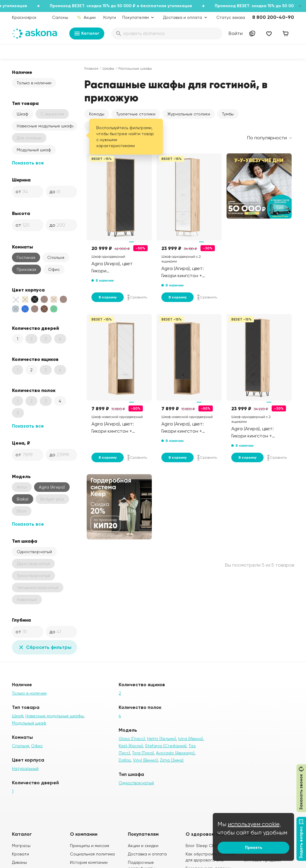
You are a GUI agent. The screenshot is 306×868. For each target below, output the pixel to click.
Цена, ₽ (21, 443)
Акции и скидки (143, 846)
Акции (86, 17)
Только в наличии (34, 83)
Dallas (125, 760)
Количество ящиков (35, 359)
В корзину (108, 297)
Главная (91, 68)
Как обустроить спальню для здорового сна (211, 857)
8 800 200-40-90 (273, 17)
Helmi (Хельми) (162, 739)
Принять (254, 848)
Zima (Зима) (172, 760)
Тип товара (25, 103)
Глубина (21, 620)
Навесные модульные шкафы (46, 126)
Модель (21, 476)
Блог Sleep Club (202, 846)
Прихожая (26, 269)
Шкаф (23, 114)
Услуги (109, 17)
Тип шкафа (25, 541)
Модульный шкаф (34, 150)
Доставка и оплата (147, 854)
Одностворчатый (34, 552)
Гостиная (26, 257)
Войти (236, 33)
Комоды (97, 114)
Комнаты (22, 247)
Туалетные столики (136, 114)
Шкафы (108, 68)
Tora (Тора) (143, 753)
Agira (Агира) (52, 487)
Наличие (22, 72)
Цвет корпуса (28, 290)
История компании (89, 862)
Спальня (56, 257)
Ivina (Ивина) (191, 739)
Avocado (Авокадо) (175, 753)
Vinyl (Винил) (145, 760)
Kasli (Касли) (131, 746)
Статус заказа (231, 17)
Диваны (19, 862)
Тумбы (228, 114)
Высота (21, 213)
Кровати (20, 854)
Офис (54, 269)
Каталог (87, 33)
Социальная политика (92, 854)
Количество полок (34, 390)
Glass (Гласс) (132, 739)
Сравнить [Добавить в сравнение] (137, 297)
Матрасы (21, 846)
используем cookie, (254, 824)
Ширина (21, 180)
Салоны (60, 17)
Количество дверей (35, 328)
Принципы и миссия (89, 846)
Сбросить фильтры (45, 647)
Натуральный (25, 768)
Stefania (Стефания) (166, 746)
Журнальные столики (189, 114)
